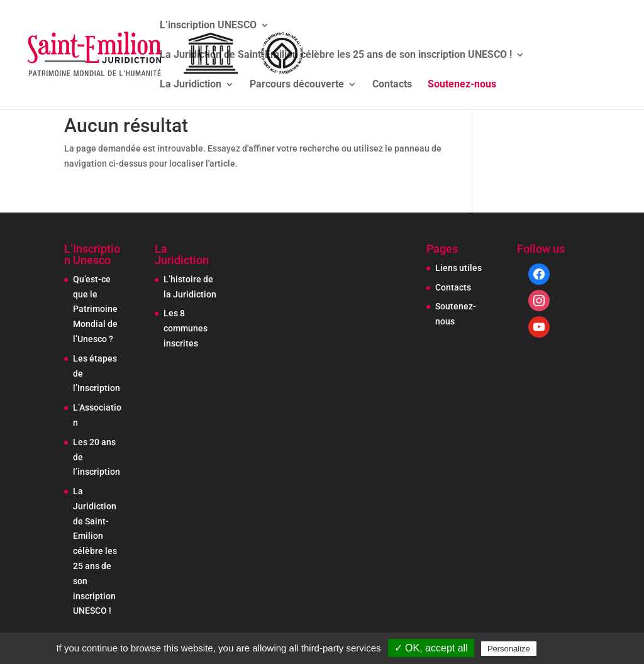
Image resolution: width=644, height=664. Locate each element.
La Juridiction (191, 85)
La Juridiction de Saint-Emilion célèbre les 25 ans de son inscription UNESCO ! (336, 55)
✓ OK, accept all (431, 648)
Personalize (509, 649)
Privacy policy (570, 648)
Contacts (392, 85)
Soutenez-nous (462, 85)
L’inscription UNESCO (208, 26)
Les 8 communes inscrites (186, 328)
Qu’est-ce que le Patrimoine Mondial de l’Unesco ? (95, 309)
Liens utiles (458, 268)
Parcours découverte (297, 85)
